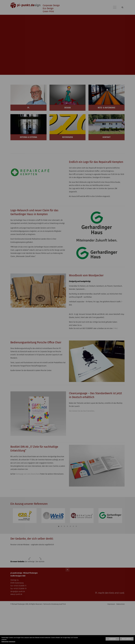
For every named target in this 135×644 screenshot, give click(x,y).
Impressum (12, 641)
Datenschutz (5, 641)
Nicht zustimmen (127, 639)
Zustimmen (112, 639)
